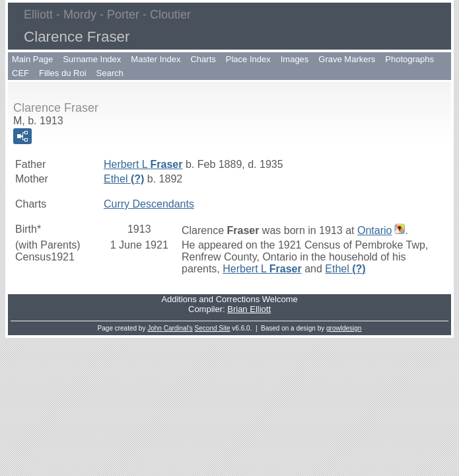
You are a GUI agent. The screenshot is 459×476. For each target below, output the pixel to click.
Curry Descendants (149, 204)
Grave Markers (347, 59)
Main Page (32, 59)
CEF (20, 73)
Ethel (124, 179)
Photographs (409, 59)
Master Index (156, 59)
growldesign (344, 328)
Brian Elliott (249, 309)
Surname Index (92, 59)
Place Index (248, 59)
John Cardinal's (170, 328)
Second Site (213, 328)
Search (110, 73)
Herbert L (143, 164)
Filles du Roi (63, 73)
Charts (203, 59)
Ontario (374, 230)
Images (295, 59)
